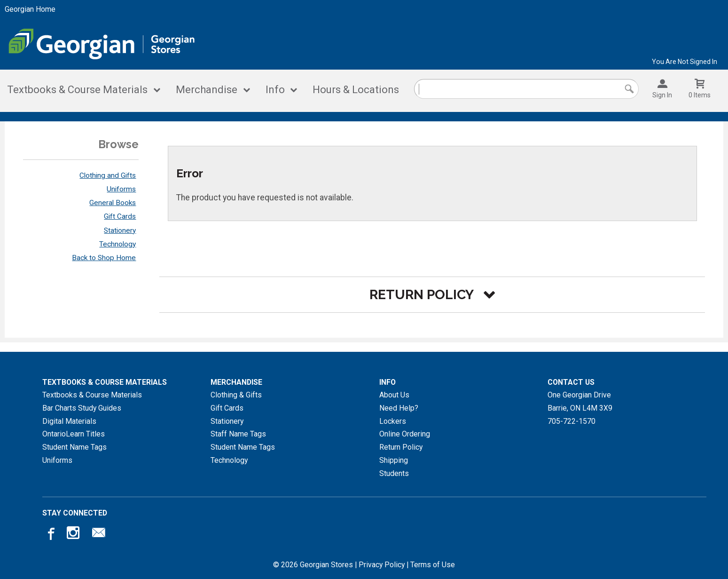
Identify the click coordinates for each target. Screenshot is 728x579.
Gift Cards (120, 216)
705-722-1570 (571, 421)
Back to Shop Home (104, 258)
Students (394, 473)
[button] (432, 295)
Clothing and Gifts (108, 175)
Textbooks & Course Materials (77, 90)
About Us (394, 395)
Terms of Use (433, 565)
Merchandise (207, 90)
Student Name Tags (74, 447)
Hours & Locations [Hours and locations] (356, 90)
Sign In (662, 95)
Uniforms (121, 189)
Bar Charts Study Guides (82, 408)
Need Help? (399, 408)
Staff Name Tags (238, 434)
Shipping (394, 460)
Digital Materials (69, 421)
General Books (113, 203)
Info (275, 90)
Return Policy (401, 447)
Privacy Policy (382, 565)
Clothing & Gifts (236, 395)
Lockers (393, 421)
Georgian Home (30, 9)
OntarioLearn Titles (74, 434)
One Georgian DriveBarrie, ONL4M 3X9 (580, 401)
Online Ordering (405, 434)
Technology (117, 244)
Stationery (120, 230)
